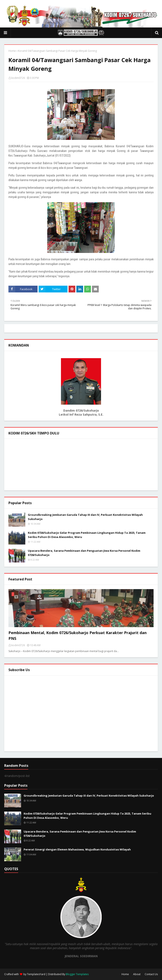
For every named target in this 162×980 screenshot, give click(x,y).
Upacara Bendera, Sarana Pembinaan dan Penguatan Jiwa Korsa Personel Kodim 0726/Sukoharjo (84, 553)
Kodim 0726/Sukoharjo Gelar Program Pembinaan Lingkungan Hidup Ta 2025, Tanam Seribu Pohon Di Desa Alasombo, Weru (87, 535)
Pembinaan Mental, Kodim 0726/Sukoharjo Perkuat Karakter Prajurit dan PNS (78, 635)
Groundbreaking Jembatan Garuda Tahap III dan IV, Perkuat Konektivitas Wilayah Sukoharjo (85, 517)
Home (12, 51)
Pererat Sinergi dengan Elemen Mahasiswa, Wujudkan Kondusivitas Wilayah (77, 849)
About (137, 974)
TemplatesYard (36, 974)
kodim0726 (18, 78)
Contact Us (151, 974)
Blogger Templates (77, 974)
